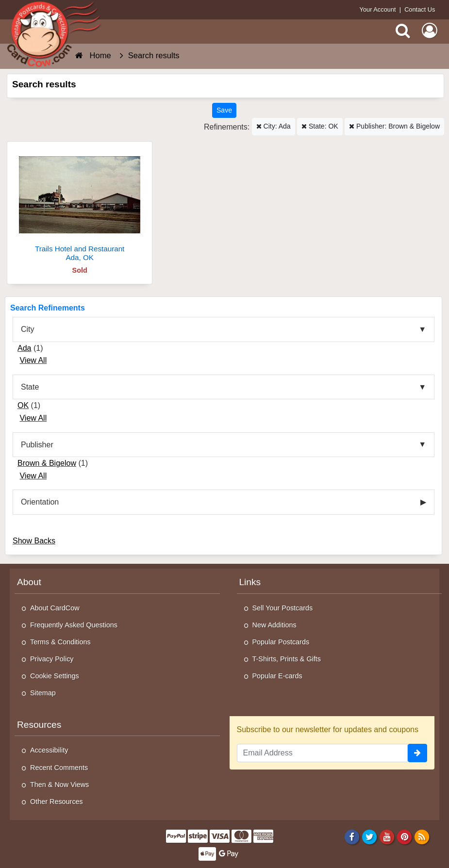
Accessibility (49, 750)
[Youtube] (387, 836)
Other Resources (57, 802)
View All (33, 360)
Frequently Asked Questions (74, 625)
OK (23, 405)
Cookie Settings (55, 676)
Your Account (378, 9)
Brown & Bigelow (47, 463)
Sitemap (43, 693)
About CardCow (55, 608)
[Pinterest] (405, 836)
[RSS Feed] (422, 836)
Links (250, 582)
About (29, 582)
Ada (24, 348)
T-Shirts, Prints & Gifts (287, 659)
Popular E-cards (277, 676)
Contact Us (420, 9)
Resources (39, 725)
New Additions (274, 625)
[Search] (403, 31)
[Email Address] (323, 753)
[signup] (417, 753)
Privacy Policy (52, 659)
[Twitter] (370, 836)
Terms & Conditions (60, 642)
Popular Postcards (281, 642)
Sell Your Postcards (283, 608)
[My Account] (430, 31)
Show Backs (34, 541)
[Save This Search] (224, 110)
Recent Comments (59, 768)
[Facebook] (352, 836)
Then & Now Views (59, 785)
